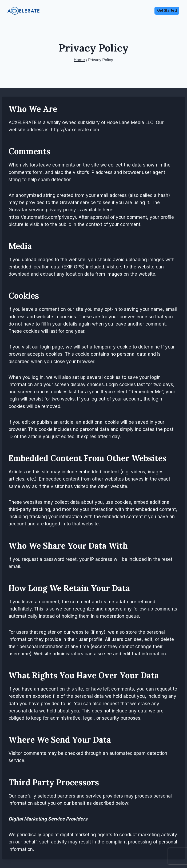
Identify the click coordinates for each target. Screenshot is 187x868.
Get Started (167, 10)
